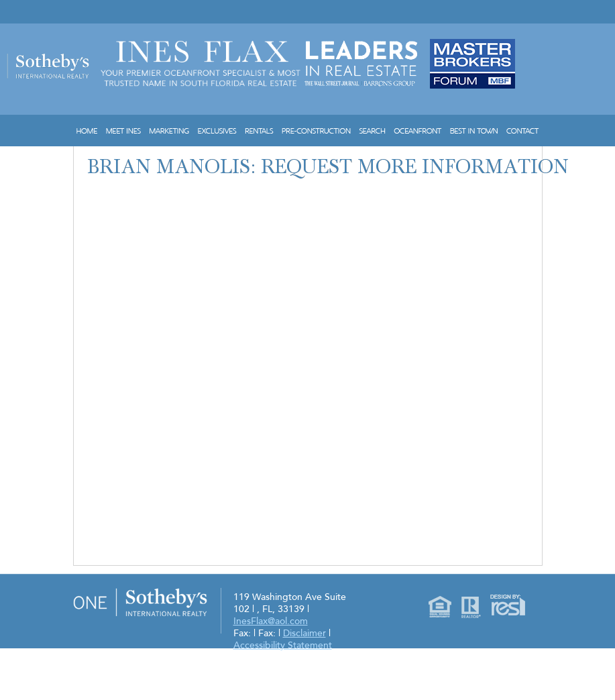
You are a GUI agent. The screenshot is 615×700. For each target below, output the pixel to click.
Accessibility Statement (283, 645)
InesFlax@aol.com (271, 621)
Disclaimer (304, 633)
